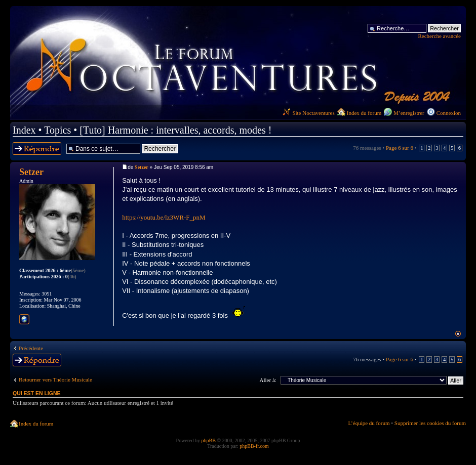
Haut (458, 334)
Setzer (142, 167)
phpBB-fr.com (254, 446)
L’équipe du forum (369, 423)
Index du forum (364, 113)
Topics (57, 130)
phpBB (209, 440)
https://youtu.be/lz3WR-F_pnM (164, 217)
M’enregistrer (409, 113)
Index (24, 130)
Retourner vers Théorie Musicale (55, 379)
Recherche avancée (439, 36)
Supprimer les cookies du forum (430, 423)
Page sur (400, 148)
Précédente (31, 348)
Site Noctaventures (308, 113)
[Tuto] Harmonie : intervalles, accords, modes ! (175, 130)
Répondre (37, 149)
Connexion (449, 113)
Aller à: (268, 380)
